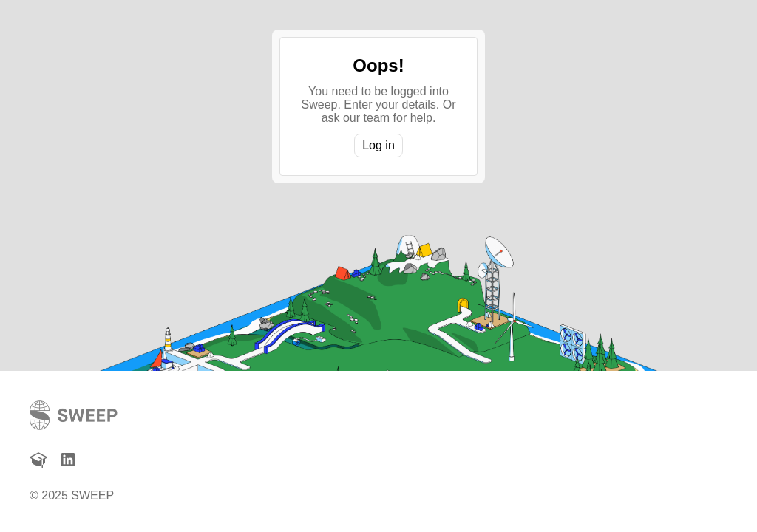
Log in (378, 145)
